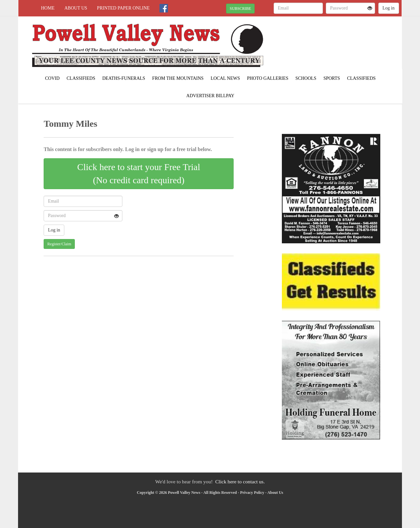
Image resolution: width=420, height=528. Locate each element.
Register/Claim (59, 244)
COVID (52, 78)
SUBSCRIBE (240, 9)
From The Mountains (178, 78)
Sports (332, 78)
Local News (225, 78)
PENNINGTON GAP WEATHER (342, 39)
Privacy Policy (252, 493)
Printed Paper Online (124, 8)
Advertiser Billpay (210, 96)
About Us (76, 8)
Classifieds (81, 78)
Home (48, 8)
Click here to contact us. (240, 482)
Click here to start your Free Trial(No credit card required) (139, 174)
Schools (306, 78)
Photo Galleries (268, 78)
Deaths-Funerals (124, 78)
